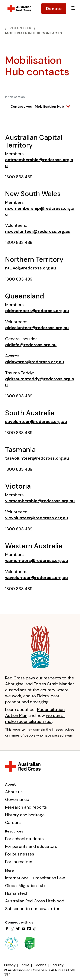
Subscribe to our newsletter (32, 909)
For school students (24, 839)
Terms (25, 965)
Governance (17, 799)
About (10, 784)
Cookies (40, 965)
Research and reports (26, 807)
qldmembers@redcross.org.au (37, 311)
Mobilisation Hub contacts (34, 33)
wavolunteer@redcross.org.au (36, 578)
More (9, 871)
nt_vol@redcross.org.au (31, 268)
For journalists (19, 862)
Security (57, 965)
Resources (14, 831)
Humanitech (17, 893)
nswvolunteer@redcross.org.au (38, 231)
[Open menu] (73, 9)
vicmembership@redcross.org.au (40, 501)
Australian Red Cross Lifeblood (35, 901)
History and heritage (25, 815)
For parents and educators (31, 846)
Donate (54, 9)
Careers (13, 822)
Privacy (10, 965)
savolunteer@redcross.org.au (36, 421)
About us (14, 792)
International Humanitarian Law (35, 878)
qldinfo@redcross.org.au (31, 345)
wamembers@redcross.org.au (37, 560)
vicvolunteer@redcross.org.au (37, 518)
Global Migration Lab (25, 886)
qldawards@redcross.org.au (35, 362)
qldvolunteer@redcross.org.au (37, 328)
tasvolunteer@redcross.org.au (37, 458)
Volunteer (20, 28)
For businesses (20, 854)
